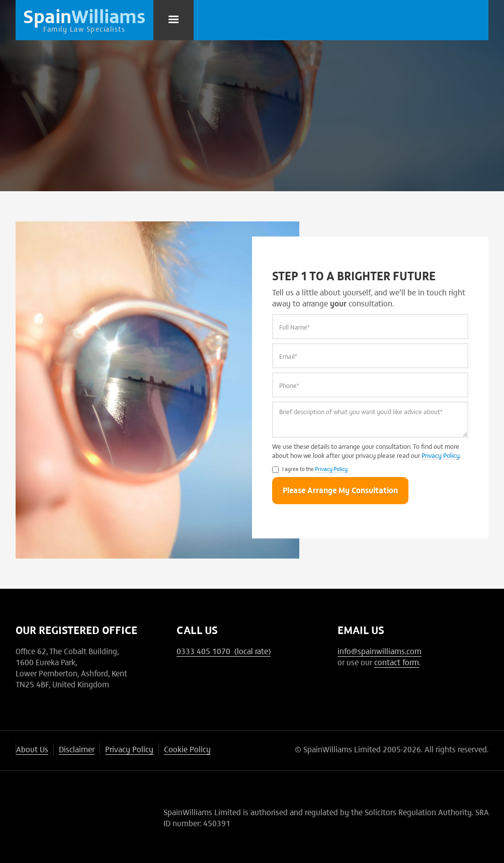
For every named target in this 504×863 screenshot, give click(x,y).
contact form (397, 662)
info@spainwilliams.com (380, 651)
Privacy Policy (441, 455)
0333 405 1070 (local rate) (224, 651)
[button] (174, 20)
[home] (85, 20)
